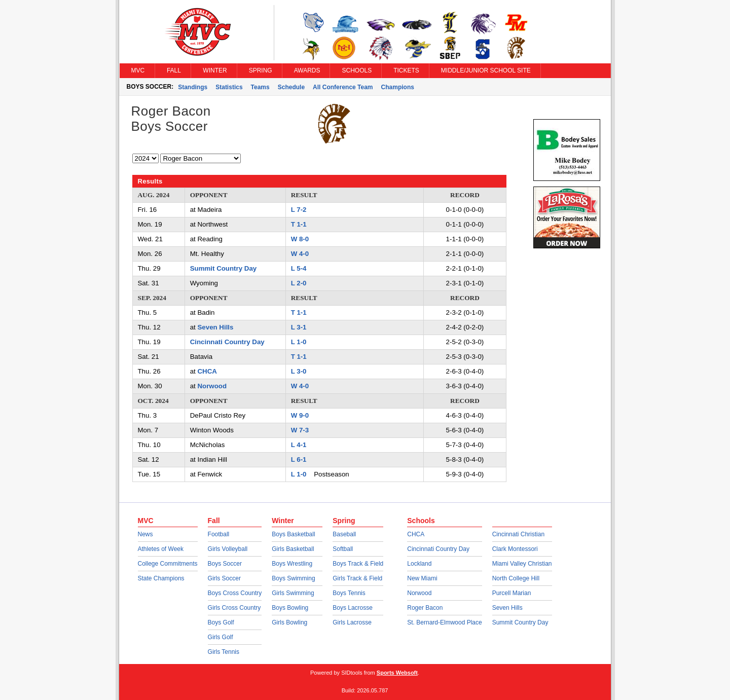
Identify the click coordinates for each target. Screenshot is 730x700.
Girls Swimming (293, 593)
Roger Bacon (425, 608)
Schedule (291, 87)
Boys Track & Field (358, 564)
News (145, 534)
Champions (398, 87)
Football (219, 534)
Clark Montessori (515, 549)
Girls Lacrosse (352, 622)
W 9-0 (300, 415)
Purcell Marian (512, 593)
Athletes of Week (161, 549)
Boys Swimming (293, 578)
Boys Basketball (293, 534)
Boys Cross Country (235, 593)
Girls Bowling (289, 622)
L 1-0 (299, 342)
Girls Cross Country (234, 608)
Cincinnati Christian (518, 534)
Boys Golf (221, 622)
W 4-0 (300, 254)
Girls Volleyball (228, 549)
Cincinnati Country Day (227, 342)
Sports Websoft (397, 673)
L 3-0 (299, 371)
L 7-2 (299, 210)
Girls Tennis (224, 652)
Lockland (419, 564)
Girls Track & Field (357, 578)
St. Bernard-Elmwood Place (444, 622)
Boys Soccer (225, 564)
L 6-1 (299, 459)
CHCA (207, 371)
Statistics (229, 87)
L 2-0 (299, 283)
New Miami (422, 578)
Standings (193, 87)
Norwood (212, 386)
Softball (343, 549)
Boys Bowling (290, 608)
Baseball (344, 534)
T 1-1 (299, 224)
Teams (260, 87)
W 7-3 (300, 430)
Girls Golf (221, 637)
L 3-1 (299, 327)
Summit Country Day (224, 268)
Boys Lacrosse (353, 608)
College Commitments (168, 564)
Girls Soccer (224, 578)
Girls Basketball (293, 549)
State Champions (161, 578)
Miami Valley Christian (522, 564)
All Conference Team (343, 87)
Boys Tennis (349, 593)
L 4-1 (299, 445)
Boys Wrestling (292, 564)
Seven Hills (215, 327)
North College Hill (516, 578)
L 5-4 (299, 268)
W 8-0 (300, 239)
